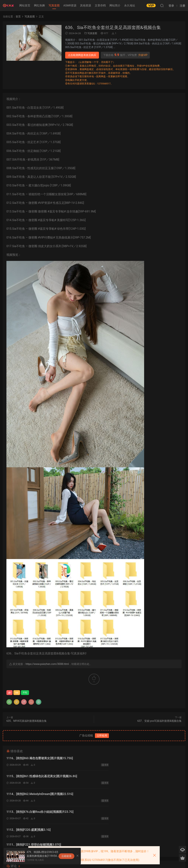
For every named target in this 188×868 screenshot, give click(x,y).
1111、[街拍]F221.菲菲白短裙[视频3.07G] (123, 795)
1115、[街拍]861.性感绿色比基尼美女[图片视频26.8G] (131, 758)
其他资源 (86, 6)
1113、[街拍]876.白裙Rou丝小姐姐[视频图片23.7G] (129, 777)
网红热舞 (39, 6)
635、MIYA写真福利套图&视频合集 (27, 721)
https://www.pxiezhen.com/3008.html (47, 664)
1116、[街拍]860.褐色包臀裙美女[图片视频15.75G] (40, 758)
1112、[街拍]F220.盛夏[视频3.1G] (29, 795)
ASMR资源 (70, 6)
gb (9, 693)
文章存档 (100, 6)
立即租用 (102, 736)
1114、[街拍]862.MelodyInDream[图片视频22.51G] (40, 777)
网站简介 (115, 6)
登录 (97, 826)
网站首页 (25, 6)
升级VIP (143, 55)
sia (17, 693)
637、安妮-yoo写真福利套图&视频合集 (159, 721)
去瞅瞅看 (66, 856)
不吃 (25, 693)
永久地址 (130, 6)
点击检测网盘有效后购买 (82, 55)
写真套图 (54, 6)
